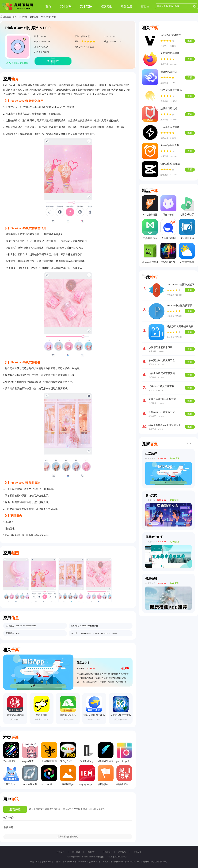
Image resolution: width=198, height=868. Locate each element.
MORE (190, 443)
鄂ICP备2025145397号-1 (117, 857)
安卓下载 (53, 61)
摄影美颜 (34, 17)
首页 (15, 17)
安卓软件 (23, 17)
